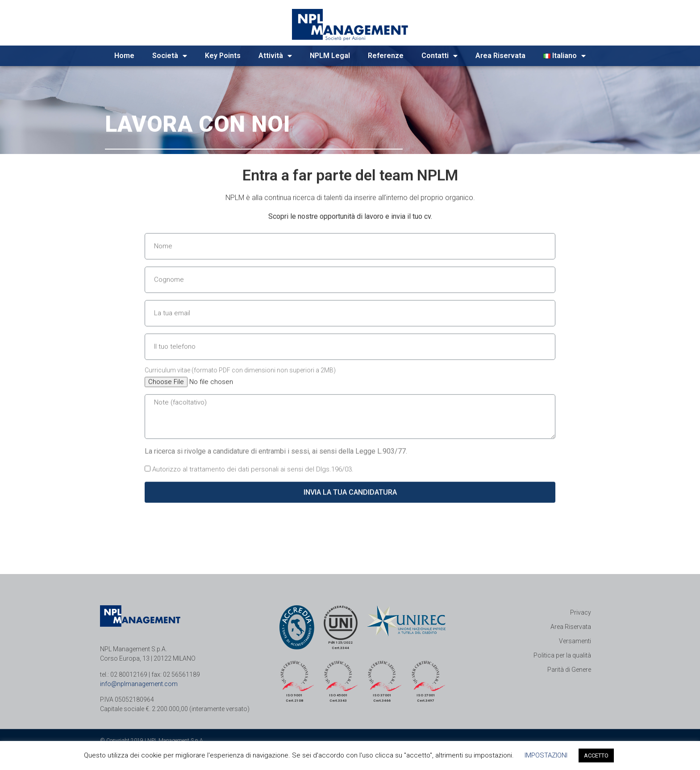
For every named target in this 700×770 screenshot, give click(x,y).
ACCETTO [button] (596, 755)
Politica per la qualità (562, 655)
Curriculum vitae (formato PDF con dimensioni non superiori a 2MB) (240, 458)
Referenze (386, 56)
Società (170, 56)
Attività (275, 56)
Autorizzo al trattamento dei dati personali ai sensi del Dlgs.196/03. (253, 558)
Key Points (223, 56)
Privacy (581, 612)
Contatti (440, 56)
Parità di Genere (569, 670)
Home (124, 56)
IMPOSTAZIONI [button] (546, 755)
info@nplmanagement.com (139, 684)
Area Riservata (500, 56)
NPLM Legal (330, 56)
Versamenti (575, 641)
